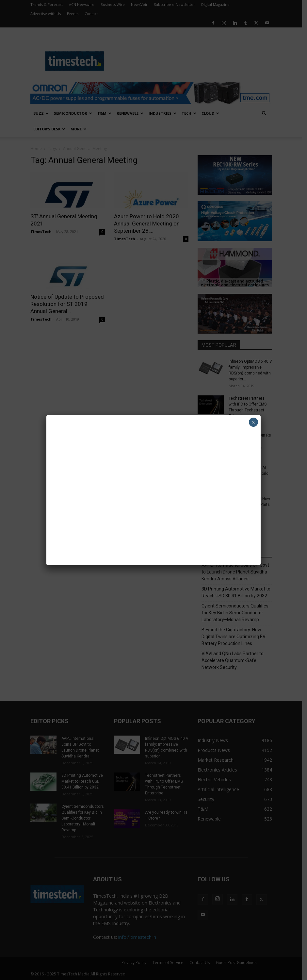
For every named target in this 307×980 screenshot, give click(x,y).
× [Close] (253, 422)
